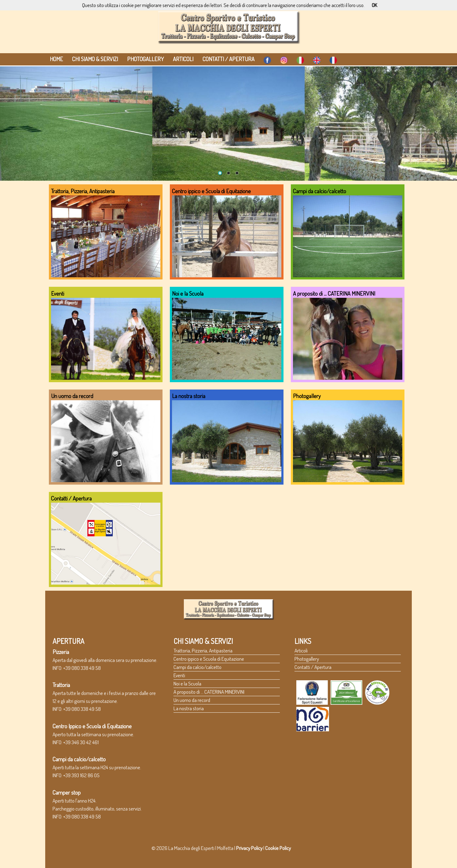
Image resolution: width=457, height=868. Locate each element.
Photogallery (145, 59)
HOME (56, 59)
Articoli (183, 59)
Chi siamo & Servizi (95, 59)
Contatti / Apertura (228, 59)
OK (375, 5)
